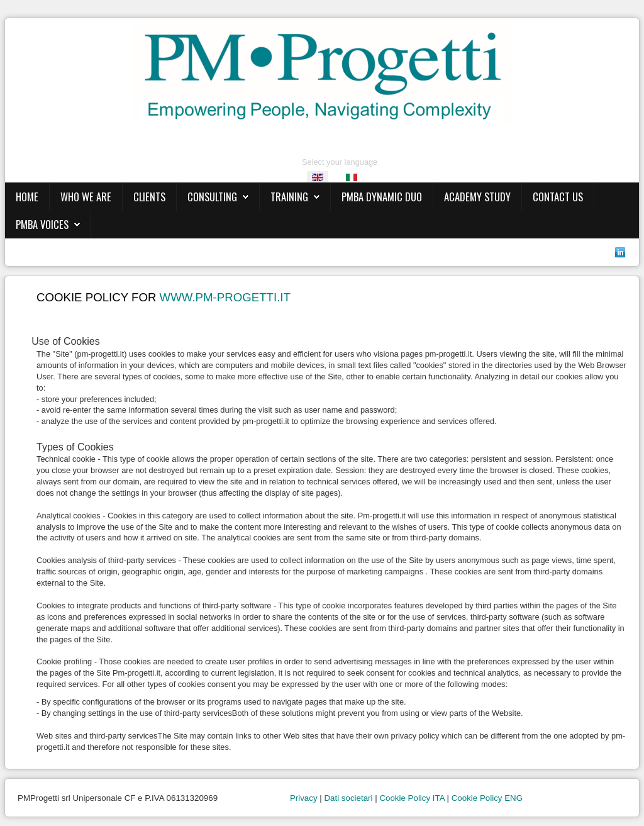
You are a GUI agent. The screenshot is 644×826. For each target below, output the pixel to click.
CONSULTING (212, 197)
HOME (27, 197)
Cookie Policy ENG (487, 798)
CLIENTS (149, 197)
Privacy (304, 798)
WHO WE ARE (86, 197)
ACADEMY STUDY (477, 197)
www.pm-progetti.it (225, 297)
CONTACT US (558, 197)
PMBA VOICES (42, 224)
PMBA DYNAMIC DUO (382, 197)
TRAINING (289, 197)
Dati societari (348, 798)
